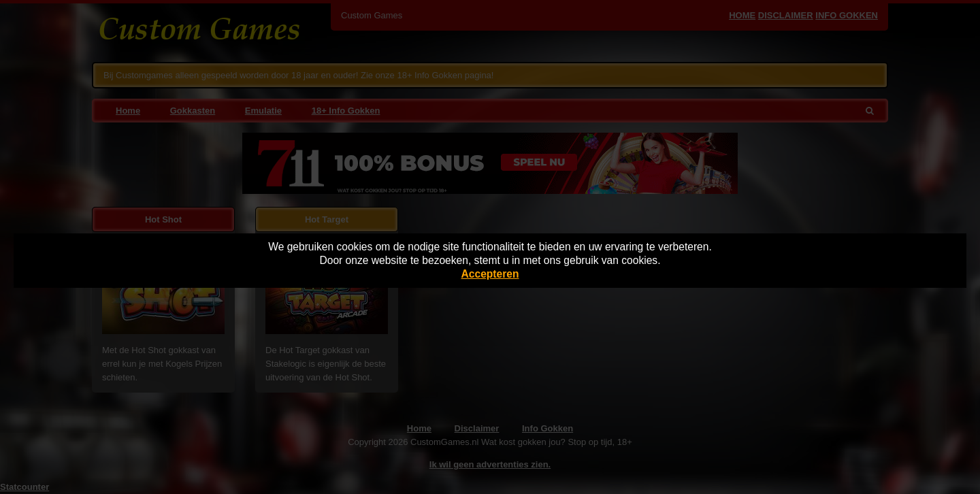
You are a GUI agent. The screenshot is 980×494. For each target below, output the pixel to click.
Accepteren (490, 274)
